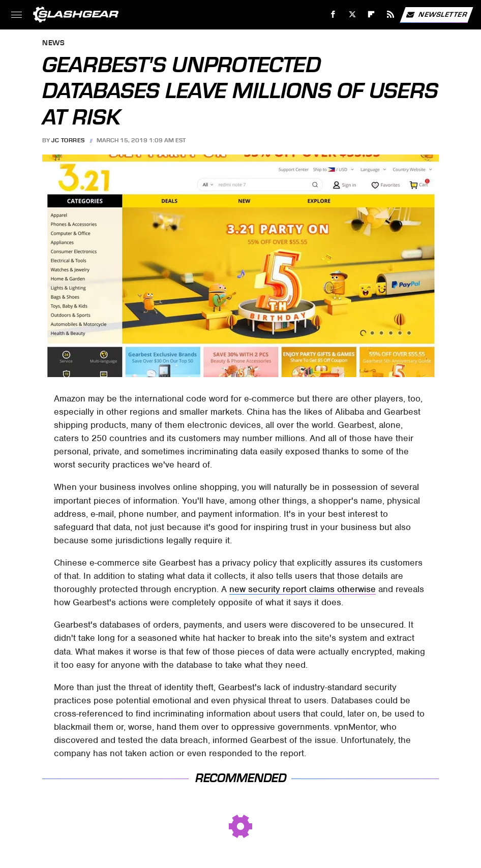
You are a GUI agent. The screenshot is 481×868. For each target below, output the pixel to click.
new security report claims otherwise (303, 589)
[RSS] (391, 14)
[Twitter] (352, 14)
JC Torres (68, 140)
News (53, 43)
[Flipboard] (371, 14)
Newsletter (436, 15)
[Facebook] (333, 14)
